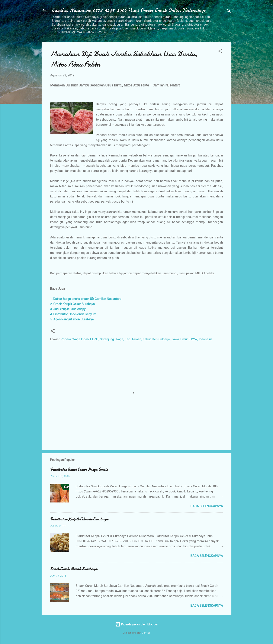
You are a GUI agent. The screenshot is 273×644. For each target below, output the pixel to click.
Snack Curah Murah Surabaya (74, 569)
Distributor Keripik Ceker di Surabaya (79, 519)
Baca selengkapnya (207, 506)
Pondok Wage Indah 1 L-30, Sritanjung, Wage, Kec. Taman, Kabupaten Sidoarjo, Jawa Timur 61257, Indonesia (137, 339)
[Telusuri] (229, 12)
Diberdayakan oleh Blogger (137, 624)
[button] (220, 52)
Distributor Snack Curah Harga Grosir (79, 469)
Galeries (146, 633)
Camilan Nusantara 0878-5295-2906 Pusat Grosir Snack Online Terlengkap (129, 10)
